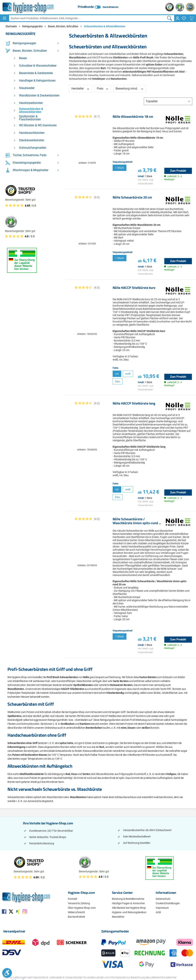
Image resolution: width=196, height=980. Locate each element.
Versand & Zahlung (79, 903)
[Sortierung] (168, 101)
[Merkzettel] (184, 18)
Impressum (162, 908)
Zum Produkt (178, 171)
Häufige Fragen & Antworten (128, 903)
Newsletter (118, 917)
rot (117, 374)
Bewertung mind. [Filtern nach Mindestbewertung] (130, 89)
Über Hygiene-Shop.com (82, 908)
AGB (158, 912)
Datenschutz (163, 899)
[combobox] (87, 18)
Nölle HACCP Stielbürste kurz (134, 288)
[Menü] (4, 18)
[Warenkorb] (192, 18)
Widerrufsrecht (76, 912)
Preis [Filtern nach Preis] (103, 89)
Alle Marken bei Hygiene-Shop (129, 908)
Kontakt (73, 899)
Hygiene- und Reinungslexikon (129, 912)
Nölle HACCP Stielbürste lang (134, 404)
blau (118, 381)
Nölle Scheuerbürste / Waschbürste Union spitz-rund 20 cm (138, 521)
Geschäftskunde (110, 7)
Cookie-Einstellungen (168, 903)
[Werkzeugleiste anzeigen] (7, 973)
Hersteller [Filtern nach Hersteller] (81, 89)
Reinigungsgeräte (21, 34)
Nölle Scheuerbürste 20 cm (132, 198)
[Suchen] (170, 18)
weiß (128, 374)
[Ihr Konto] (178, 18)
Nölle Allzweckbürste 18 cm (133, 117)
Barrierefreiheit (76, 917)
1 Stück (120, 168)
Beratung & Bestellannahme (128, 899)
